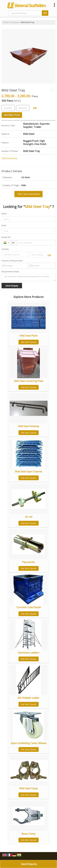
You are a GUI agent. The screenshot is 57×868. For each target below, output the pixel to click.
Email (4, 225)
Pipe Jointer (29, 562)
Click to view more (9, 158)
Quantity (5, 249)
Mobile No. (6, 237)
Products (15, 22)
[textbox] (23, 108)
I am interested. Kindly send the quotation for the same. (28, 277)
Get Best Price (12, 115)
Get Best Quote (29, 342)
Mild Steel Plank (29, 336)
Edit (35, 108)
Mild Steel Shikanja (28, 426)
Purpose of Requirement (12, 261)
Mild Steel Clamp (28, 788)
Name (4, 214)
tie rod (29, 517)
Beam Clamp (28, 834)
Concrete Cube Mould (28, 607)
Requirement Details (10, 272)
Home (6, 22)
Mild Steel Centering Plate (29, 381)
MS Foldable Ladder (28, 698)
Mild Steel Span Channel (28, 472)
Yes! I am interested (28, 194)
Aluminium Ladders (29, 653)
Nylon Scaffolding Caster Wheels (29, 743)
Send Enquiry (29, 864)
